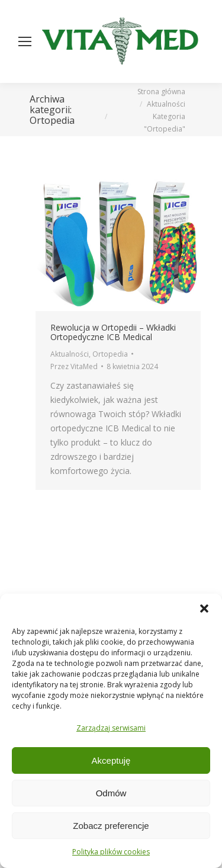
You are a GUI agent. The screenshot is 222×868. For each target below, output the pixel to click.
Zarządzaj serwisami (111, 728)
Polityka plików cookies (111, 852)
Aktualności (70, 354)
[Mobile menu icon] (25, 41)
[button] (204, 608)
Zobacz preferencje (111, 826)
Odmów (111, 793)
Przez (74, 366)
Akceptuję (111, 760)
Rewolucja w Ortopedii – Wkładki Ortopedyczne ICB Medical (113, 332)
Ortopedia (110, 354)
